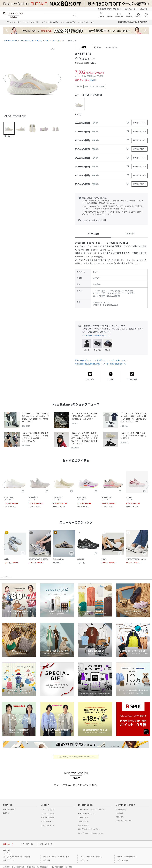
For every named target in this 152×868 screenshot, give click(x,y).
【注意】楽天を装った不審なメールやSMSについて (76, 754)
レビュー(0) (130, 233)
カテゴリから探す (48, 815)
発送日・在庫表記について (84, 357)
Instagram (120, 814)
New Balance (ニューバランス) (31, 41)
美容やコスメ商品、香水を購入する (56, 854)
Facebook (120, 810)
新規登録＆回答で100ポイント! (110, 9)
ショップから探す (48, 811)
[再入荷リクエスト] (139, 123)
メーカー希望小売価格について (115, 361)
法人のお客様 (83, 822)
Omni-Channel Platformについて (91, 830)
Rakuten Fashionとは (86, 811)
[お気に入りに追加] (128, 123)
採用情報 (69, 864)
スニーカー (61, 41)
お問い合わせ (83, 819)
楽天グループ (130, 9)
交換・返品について (118, 357)
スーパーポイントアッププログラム (92, 807)
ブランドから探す (48, 807)
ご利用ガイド (83, 815)
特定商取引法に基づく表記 (89, 826)
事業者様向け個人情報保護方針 (38, 864)
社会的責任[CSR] (57, 864)
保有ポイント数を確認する (127, 854)
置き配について (103, 357)
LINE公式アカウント (124, 818)
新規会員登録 (121, 807)
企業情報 (6, 864)
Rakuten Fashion (11, 41)
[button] (32, 79)
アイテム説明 (93, 233)
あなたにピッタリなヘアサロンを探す (17, 854)
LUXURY (6, 810)
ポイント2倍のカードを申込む (91, 854)
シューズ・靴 (50, 41)
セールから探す (47, 819)
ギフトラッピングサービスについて (96, 336)
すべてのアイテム (48, 822)
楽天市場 (144, 9)
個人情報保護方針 (18, 864)
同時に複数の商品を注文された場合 (88, 361)
